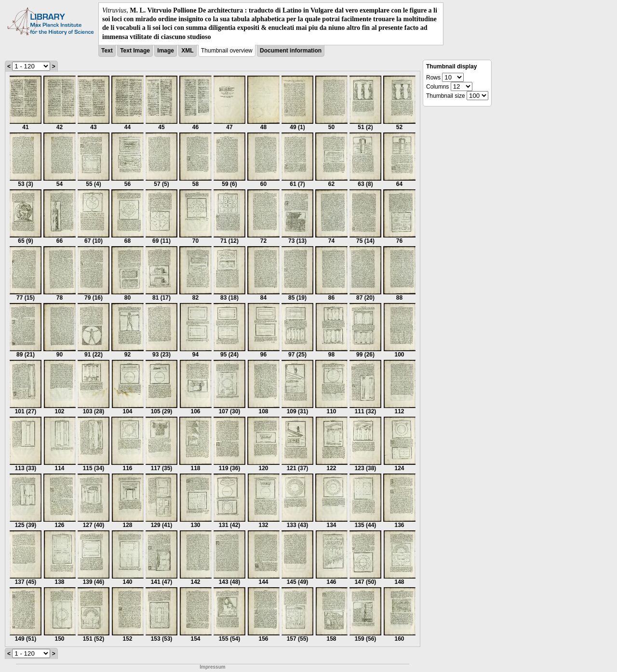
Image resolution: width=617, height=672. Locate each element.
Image (166, 51)
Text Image (135, 51)
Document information (291, 51)
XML (187, 51)
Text (107, 51)
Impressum (212, 667)
